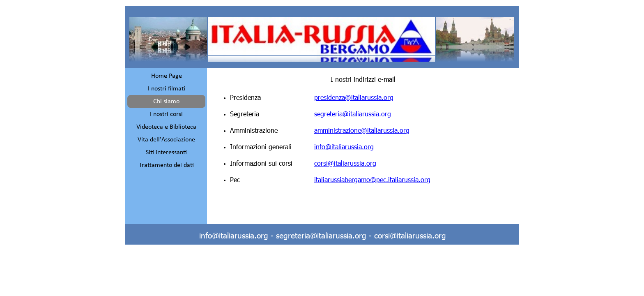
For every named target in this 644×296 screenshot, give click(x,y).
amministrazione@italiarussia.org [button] (362, 130)
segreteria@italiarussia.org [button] (353, 114)
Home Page (167, 76)
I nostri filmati (167, 89)
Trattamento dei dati (166, 165)
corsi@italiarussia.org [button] (345, 163)
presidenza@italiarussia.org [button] (354, 97)
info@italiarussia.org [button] (344, 147)
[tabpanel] (363, 130)
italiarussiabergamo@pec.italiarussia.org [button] (372, 179)
